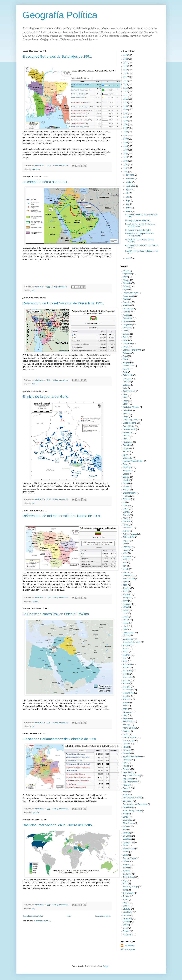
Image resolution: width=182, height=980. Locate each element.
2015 (126, 84)
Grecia (126, 525)
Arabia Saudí (128, 296)
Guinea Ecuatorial (130, 534)
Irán (125, 566)
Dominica (127, 445)
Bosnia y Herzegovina (132, 350)
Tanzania (127, 871)
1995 (126, 157)
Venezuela (127, 918)
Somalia (126, 833)
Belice (126, 337)
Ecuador (126, 448)
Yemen (126, 925)
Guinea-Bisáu (129, 537)
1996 (126, 154)
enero (128, 258)
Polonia (126, 766)
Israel (125, 582)
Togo (125, 880)
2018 (126, 73)
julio (128, 193)
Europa (126, 490)
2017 (126, 77)
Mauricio (126, 668)
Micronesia (128, 677)
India (125, 553)
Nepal (125, 709)
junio (128, 197)
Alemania (127, 283)
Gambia (126, 512)
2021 (126, 62)
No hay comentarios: (61, 165)
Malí (125, 658)
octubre (129, 182)
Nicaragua (127, 712)
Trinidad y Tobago (130, 887)
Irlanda (126, 569)
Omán (126, 734)
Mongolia (127, 687)
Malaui (126, 652)
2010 (126, 103)
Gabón (126, 509)
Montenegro (128, 690)
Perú (125, 763)
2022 (126, 59)
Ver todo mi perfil (128, 950)
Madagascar (128, 645)
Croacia (126, 436)
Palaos (126, 747)
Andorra (126, 286)
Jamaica (126, 588)
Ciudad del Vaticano (131, 407)
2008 (126, 110)
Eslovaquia (128, 467)
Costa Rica (128, 432)
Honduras (127, 547)
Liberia (126, 626)
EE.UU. (126, 452)
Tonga (126, 884)
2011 (126, 99)
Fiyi (124, 502)
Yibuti (125, 928)
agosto (129, 190)
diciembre (130, 175)
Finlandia (127, 499)
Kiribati (126, 607)
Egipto (126, 455)
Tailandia (127, 865)
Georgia (126, 515)
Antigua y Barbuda (131, 293)
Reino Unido (128, 772)
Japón (126, 591)
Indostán (127, 560)
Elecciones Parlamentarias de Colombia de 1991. (60, 739)
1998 (126, 146)
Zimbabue (127, 934)
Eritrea (126, 464)
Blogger (106, 966)
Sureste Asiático (130, 858)
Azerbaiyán (128, 318)
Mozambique (128, 693)
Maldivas (127, 655)
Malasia (126, 649)
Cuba (125, 439)
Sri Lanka (127, 836)
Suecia (126, 852)
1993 (126, 165)
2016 (126, 81)
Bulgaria (126, 363)
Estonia (126, 477)
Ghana (126, 518)
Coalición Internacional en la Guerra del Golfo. (58, 825)
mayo (128, 200)
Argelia (126, 299)
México (126, 674)
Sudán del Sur (129, 849)
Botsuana (127, 353)
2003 (126, 128)
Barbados (127, 328)
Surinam (126, 861)
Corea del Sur (129, 426)
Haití (125, 544)
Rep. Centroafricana (131, 776)
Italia (125, 585)
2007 (126, 114)
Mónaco (126, 683)
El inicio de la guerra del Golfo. (46, 397)
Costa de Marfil (129, 429)
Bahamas (127, 321)
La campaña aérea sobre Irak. (45, 182)
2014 (126, 88)
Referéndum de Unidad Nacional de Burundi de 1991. (63, 303)
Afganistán (127, 274)
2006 (126, 117)
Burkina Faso (129, 366)
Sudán (126, 845)
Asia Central (128, 309)
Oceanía (126, 731)
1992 (126, 168)
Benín (125, 340)
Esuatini (126, 480)
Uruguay (126, 909)
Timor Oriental (129, 877)
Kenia (125, 601)
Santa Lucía (128, 807)
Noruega (127, 725)
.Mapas (126, 271)
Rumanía (127, 788)
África (125, 277)
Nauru (126, 706)
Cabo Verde (128, 375)
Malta (125, 661)
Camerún (127, 382)
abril (128, 204)
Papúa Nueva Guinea (132, 756)
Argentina (127, 302)
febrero (129, 211)
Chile (125, 398)
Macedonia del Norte (132, 642)
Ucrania (126, 903)
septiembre (131, 186)
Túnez (126, 890)
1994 (126, 161)
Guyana (126, 541)
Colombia (35, 812)
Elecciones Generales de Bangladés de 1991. (57, 56)
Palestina (127, 750)
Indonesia (127, 556)
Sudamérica (128, 842)
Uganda (126, 906)
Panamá (126, 753)
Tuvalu (126, 899)
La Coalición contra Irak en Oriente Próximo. (56, 614)
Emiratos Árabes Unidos (133, 461)
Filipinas (126, 496)
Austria (126, 315)
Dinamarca (128, 442)
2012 (126, 95)
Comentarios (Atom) (43, 920)
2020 (126, 66)
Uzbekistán (128, 912)
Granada (127, 521)
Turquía (126, 896)
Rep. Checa (128, 779)
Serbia (126, 817)
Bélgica (126, 334)
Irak (33, 291)
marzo (129, 208)
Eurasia (126, 486)
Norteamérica (129, 722)
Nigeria (126, 718)
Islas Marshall (129, 575)
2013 (126, 92)
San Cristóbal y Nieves (132, 798)
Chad (125, 394)
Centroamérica (129, 391)
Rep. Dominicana (130, 782)
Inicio (69, 916)
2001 (126, 135)
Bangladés (36, 169)
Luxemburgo (128, 639)
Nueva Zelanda (129, 728)
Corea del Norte (130, 423)
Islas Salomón (129, 579)
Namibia (126, 703)
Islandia (126, 572)
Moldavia (127, 680)
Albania (126, 280)
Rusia (125, 792)
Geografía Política (60, 15)
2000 (126, 139)
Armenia (126, 305)
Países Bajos (128, 741)
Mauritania (127, 671)
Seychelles (128, 820)
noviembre (130, 179)
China (125, 401)
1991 (126, 172)
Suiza (125, 855)
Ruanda (126, 785)
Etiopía (126, 483)
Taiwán (126, 868)
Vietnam (126, 922)
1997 (126, 150)
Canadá (126, 385)
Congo (126, 417)
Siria (125, 830)
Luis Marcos (129, 946)
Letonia (126, 620)
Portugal (126, 769)
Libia (125, 629)
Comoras (127, 413)
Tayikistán (127, 874)
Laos (125, 614)
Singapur (127, 826)
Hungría (126, 550)
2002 (126, 132)
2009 (126, 106)
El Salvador (128, 458)
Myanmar (127, 699)
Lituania (35, 601)
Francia (126, 505)
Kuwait (126, 610)
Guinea (126, 531)
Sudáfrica (127, 839)
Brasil (125, 356)
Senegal (126, 814)
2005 (126, 121)
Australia (127, 312)
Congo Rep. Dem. (130, 420)
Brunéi (126, 359)
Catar (125, 388)
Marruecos (127, 664)
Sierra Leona (128, 823)
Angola (126, 290)
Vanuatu (126, 915)
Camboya (127, 379)
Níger (125, 715)
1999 (126, 143)
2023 (126, 55)
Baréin (126, 331)
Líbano (126, 623)
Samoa (126, 795)
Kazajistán (127, 598)
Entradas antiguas (103, 916)
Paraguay (127, 760)
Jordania (127, 594)
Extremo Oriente (130, 493)
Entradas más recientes (33, 916)
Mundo (126, 696)
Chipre (126, 404)
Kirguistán (127, 604)
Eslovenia (127, 471)
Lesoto (126, 617)
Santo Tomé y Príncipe (132, 811)
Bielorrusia (127, 343)
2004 (126, 124)
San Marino (128, 801)
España (126, 474)
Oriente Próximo (130, 737)
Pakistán (127, 744)
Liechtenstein (129, 633)
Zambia (126, 931)
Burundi (35, 384)
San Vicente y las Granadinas (135, 804)
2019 (126, 70)
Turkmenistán (129, 893)
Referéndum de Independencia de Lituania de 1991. (62, 516)
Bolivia (126, 347)
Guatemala (128, 528)
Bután (125, 372)
